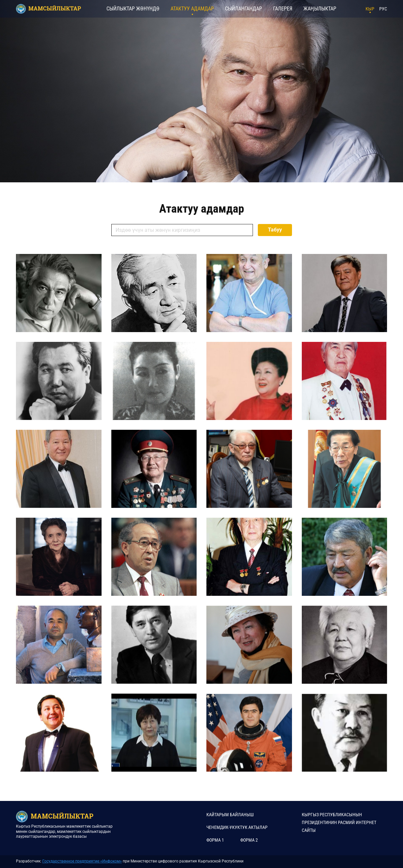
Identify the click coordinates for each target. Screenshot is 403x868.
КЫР (370, 9)
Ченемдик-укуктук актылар (237, 827)
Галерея (283, 9)
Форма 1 (215, 840)
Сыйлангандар (243, 9)
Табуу (275, 230)
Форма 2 (249, 840)
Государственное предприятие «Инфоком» (82, 861)
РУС (383, 9)
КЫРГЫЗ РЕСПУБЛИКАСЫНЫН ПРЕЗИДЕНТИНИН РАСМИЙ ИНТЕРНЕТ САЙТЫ (339, 822)
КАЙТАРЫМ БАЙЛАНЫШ (230, 815)
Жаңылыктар (320, 9)
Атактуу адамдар (192, 9)
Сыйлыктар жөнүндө (133, 9)
